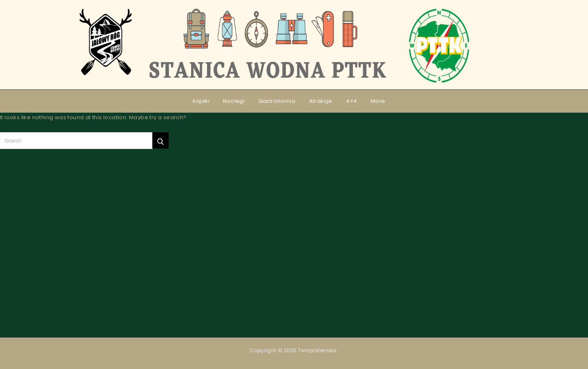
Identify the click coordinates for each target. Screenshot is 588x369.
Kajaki (201, 101)
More (378, 101)
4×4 (351, 101)
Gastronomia (277, 101)
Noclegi (234, 101)
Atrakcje (321, 101)
